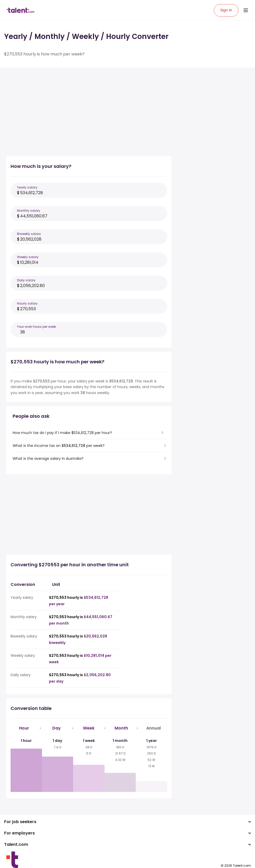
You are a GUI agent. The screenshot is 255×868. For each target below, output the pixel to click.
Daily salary (26, 280)
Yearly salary (27, 187)
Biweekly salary (29, 234)
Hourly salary (27, 303)
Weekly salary (28, 257)
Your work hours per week (36, 327)
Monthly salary (29, 211)
